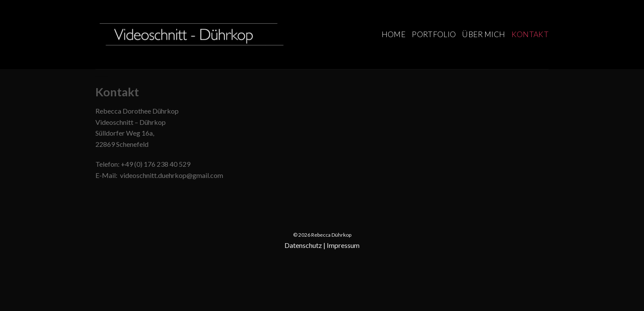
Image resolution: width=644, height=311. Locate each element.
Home (394, 34)
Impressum (343, 245)
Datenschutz (303, 245)
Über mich (483, 34)
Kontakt (530, 34)
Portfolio (434, 34)
